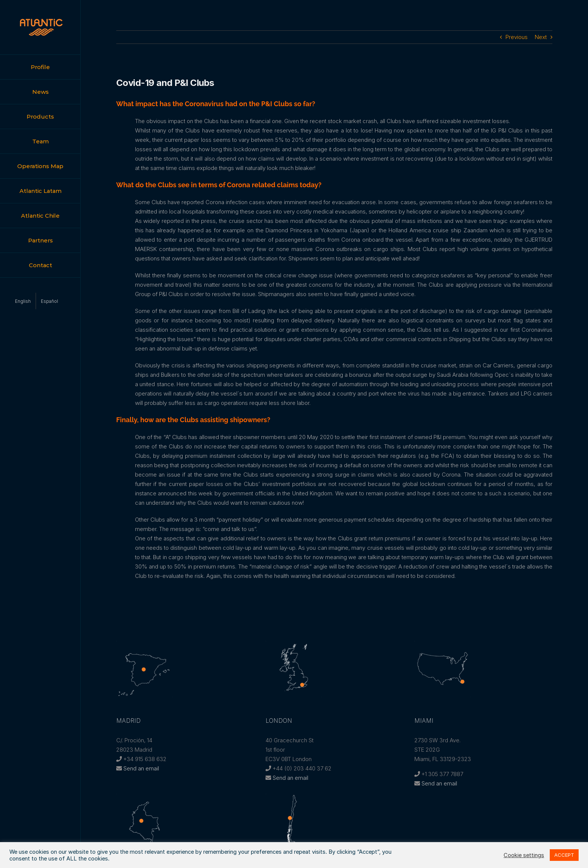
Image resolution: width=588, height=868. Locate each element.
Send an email (141, 768)
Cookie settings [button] (524, 855)
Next (541, 37)
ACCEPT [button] (564, 855)
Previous (517, 37)
